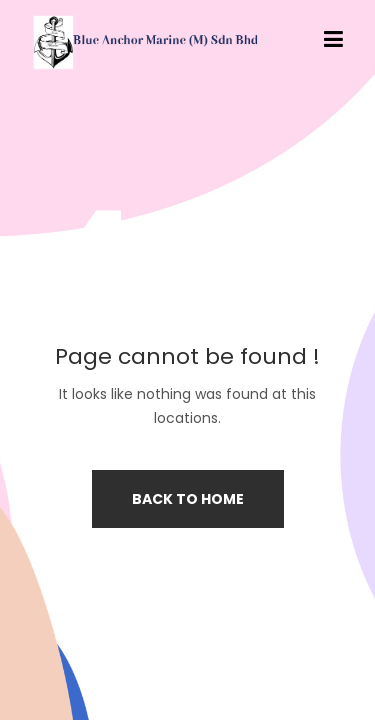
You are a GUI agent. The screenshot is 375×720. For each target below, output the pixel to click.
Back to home (188, 499)
